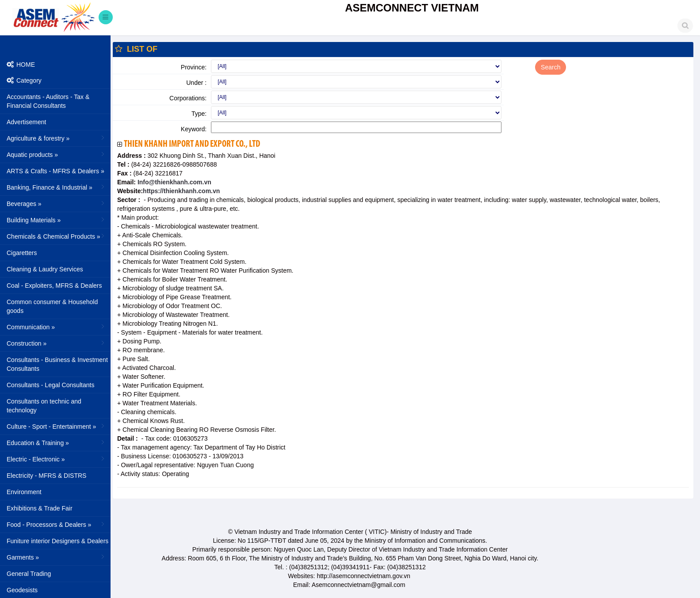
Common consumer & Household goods (52, 306)
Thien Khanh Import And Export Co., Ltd (192, 144)
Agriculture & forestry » (56, 138)
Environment (24, 492)
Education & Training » (56, 442)
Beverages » (56, 203)
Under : (196, 83)
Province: (194, 67)
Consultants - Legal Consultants (50, 385)
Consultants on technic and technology (44, 406)
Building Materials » (56, 220)
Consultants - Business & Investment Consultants (57, 364)
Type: (199, 114)
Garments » (56, 557)
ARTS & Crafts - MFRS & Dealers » (56, 171)
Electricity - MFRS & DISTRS (46, 476)
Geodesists (22, 590)
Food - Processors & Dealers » (56, 524)
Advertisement (26, 122)
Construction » (56, 343)
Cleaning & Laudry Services (45, 269)
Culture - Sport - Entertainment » (56, 426)
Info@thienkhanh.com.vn (174, 182)
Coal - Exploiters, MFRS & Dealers (54, 286)
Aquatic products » (56, 154)
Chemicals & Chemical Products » (56, 236)
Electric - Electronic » (56, 459)
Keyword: (194, 129)
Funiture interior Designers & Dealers (57, 541)
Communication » (56, 327)
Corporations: (188, 98)
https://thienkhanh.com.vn (181, 191)
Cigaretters (22, 253)
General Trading (29, 574)
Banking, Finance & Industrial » (56, 187)
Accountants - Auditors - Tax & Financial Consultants (48, 101)
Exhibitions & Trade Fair (40, 508)
